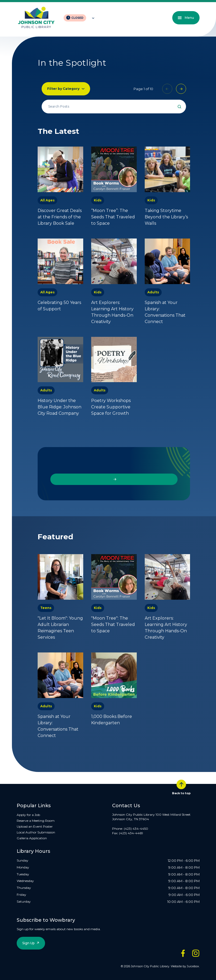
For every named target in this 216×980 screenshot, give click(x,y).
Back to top (181, 787)
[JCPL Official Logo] (36, 18)
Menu (186, 18)
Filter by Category (63, 89)
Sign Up (28, 943)
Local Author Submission (36, 832)
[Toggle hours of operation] (92, 18)
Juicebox (193, 966)
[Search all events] (114, 107)
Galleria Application (32, 838)
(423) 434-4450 (136, 829)
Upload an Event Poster (35, 826)
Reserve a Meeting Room (36, 821)
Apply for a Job (28, 815)
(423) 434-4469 (131, 833)
